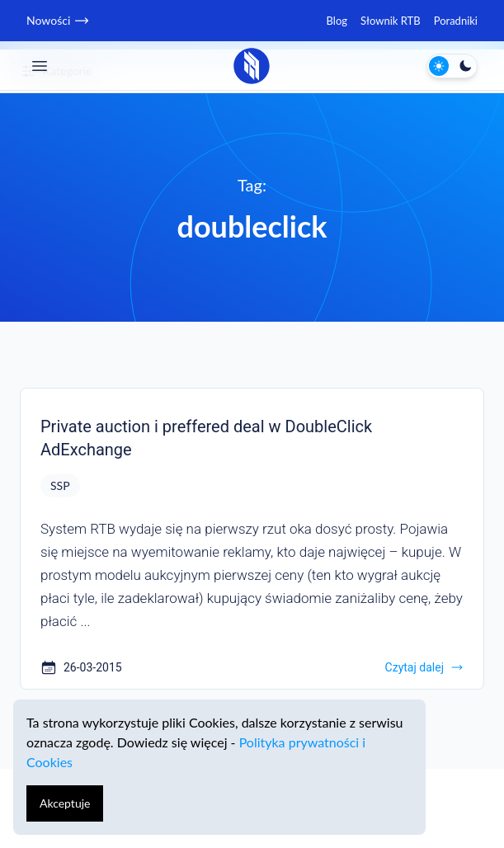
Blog (337, 21)
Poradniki (456, 21)
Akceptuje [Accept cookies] (65, 803)
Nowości (57, 21)
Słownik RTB (391, 21)
